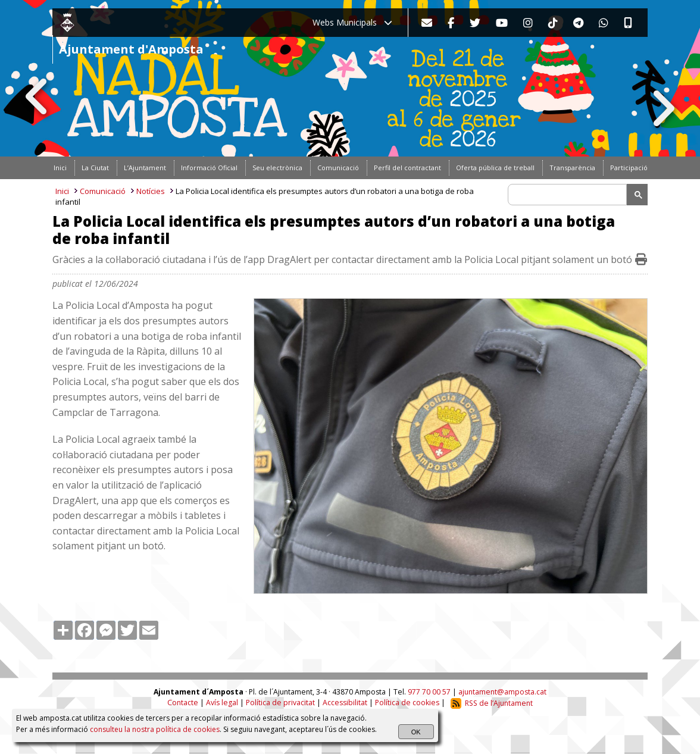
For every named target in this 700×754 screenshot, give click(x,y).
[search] (569, 195)
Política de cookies (407, 703)
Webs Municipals (352, 22)
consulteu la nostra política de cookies (155, 729)
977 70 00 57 (429, 692)
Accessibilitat (345, 703)
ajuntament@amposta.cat (502, 692)
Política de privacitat (280, 703)
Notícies (151, 191)
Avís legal (222, 703)
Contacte (183, 703)
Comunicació (103, 191)
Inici (62, 191)
